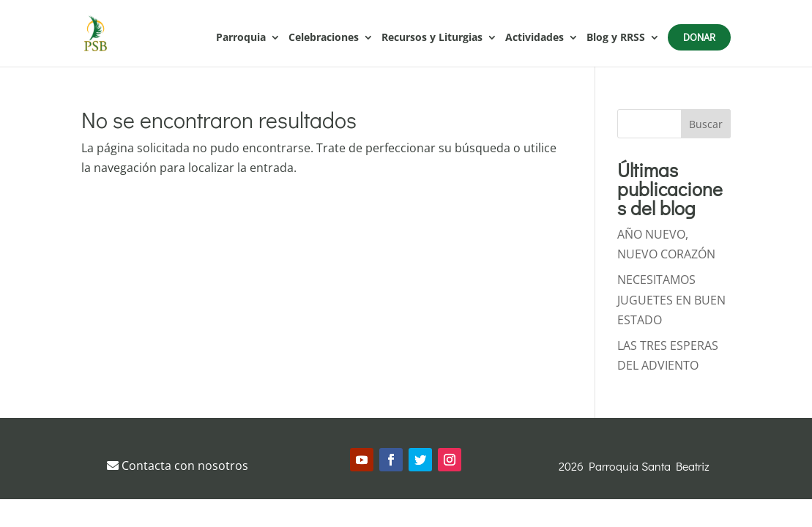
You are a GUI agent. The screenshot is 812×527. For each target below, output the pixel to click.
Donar (699, 37)
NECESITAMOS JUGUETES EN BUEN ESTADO (671, 299)
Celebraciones (324, 38)
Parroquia (241, 38)
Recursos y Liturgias (432, 38)
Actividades (534, 38)
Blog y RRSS (616, 38)
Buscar (706, 124)
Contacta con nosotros (178, 466)
